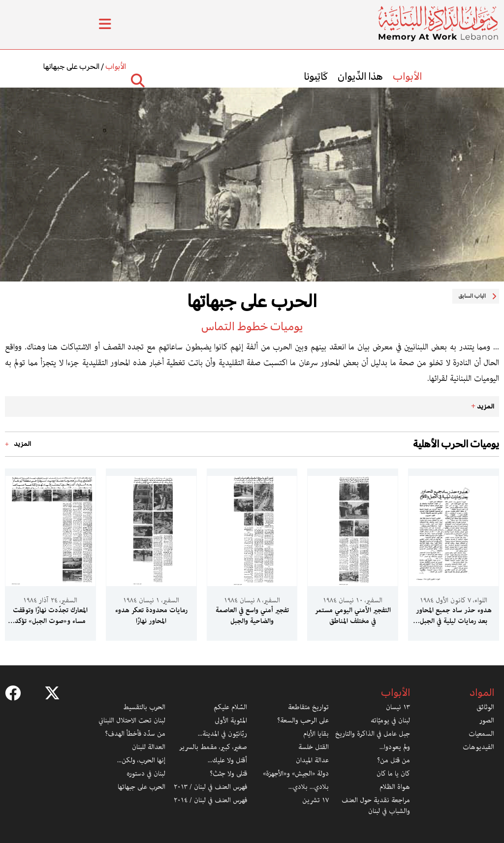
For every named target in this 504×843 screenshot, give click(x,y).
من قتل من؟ (394, 760)
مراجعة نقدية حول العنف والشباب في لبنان (376, 806)
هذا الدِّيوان (360, 76)
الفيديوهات (478, 747)
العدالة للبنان (149, 747)
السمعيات (481, 734)
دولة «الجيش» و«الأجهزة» (296, 774)
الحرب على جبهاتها (71, 66)
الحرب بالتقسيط (144, 707)
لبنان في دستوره (146, 774)
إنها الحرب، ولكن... (141, 760)
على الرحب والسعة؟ (303, 720)
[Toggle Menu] (105, 24)
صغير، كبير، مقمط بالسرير (213, 747)
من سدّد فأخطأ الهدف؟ (135, 734)
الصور (487, 720)
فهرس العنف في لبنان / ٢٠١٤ (210, 800)
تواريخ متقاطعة (308, 707)
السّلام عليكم (230, 707)
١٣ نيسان (398, 707)
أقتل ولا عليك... (227, 760)
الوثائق (485, 707)
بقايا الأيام (316, 734)
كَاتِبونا (316, 76)
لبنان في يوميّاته (390, 720)
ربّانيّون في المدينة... (222, 734)
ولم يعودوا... (395, 747)
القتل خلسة (314, 747)
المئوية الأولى (231, 720)
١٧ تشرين (315, 800)
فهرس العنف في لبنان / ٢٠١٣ (210, 787)
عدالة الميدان (312, 760)
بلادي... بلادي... (309, 787)
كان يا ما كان (393, 774)
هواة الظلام (395, 787)
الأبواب (407, 76)
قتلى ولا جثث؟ (228, 774)
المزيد (483, 406)
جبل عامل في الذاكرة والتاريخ (373, 734)
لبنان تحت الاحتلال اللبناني (132, 720)
